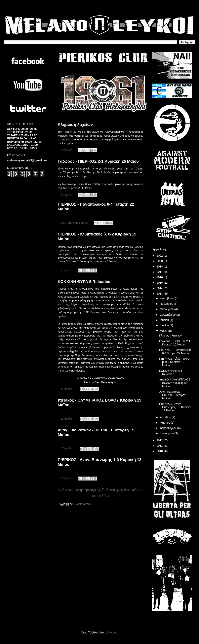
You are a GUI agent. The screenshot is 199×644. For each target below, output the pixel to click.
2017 (160, 272)
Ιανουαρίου (167, 433)
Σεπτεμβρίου (168, 315)
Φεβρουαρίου (168, 428)
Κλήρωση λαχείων (75, 125)
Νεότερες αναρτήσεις (76, 490)
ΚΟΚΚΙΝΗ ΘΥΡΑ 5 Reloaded (84, 282)
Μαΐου (164, 331)
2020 (160, 261)
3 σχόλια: (67, 150)
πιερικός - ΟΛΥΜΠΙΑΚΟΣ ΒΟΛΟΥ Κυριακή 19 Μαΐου (175, 383)
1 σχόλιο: (66, 270)
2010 (160, 451)
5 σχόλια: (67, 195)
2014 (160, 288)
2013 (160, 294)
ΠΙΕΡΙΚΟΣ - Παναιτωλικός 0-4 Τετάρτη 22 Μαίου (175, 352)
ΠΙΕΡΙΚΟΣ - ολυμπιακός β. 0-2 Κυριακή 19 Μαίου (174, 362)
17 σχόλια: (67, 448)
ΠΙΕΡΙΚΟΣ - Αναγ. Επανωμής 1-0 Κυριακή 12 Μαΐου (175, 407)
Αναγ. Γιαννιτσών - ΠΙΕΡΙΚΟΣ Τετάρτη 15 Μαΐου (174, 395)
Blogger (113, 632)
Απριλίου (166, 417)
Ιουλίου (165, 320)
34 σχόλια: (67, 389)
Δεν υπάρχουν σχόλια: (75, 223)
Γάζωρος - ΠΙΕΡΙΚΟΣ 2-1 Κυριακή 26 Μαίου (98, 161)
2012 (160, 440)
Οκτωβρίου (167, 309)
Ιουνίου (165, 325)
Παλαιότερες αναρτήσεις (122, 490)
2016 (160, 277)
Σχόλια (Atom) (83, 504)
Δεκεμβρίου (167, 298)
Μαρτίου (165, 423)
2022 (160, 256)
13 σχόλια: (67, 419)
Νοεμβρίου (167, 304)
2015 (160, 283)
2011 (160, 446)
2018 (160, 267)
